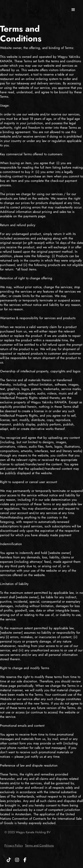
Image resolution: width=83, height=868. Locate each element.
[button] (73, 10)
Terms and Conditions (39, 845)
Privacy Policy (14, 845)
